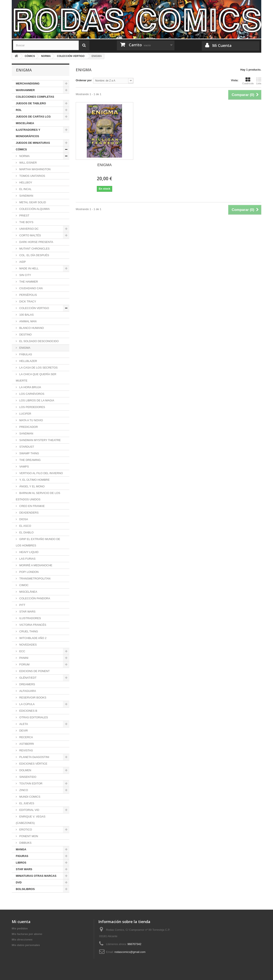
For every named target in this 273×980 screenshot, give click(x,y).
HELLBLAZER (28, 361)
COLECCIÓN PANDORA (34, 598)
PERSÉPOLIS (28, 295)
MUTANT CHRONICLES (34, 249)
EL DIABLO (26, 532)
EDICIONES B (28, 711)
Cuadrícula (248, 81)
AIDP (22, 262)
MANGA (21, 849)
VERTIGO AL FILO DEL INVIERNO (41, 473)
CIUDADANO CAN (31, 288)
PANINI (23, 658)
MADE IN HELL (29, 268)
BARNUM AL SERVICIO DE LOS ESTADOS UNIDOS (38, 496)
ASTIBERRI (26, 744)
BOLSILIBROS (25, 889)
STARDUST (26, 447)
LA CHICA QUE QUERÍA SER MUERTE (36, 377)
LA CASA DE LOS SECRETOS (38, 368)
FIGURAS (22, 856)
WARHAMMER (25, 90)
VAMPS (24, 467)
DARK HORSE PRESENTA (36, 242)
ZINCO (23, 790)
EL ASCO (25, 526)
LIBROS (21, 863)
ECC (22, 651)
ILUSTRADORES (30, 618)
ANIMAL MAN (28, 321)
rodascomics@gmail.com (130, 952)
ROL (19, 110)
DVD (19, 882)
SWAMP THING (29, 453)
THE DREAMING (30, 460)
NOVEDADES (28, 645)
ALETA (23, 724)
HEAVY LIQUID (28, 552)
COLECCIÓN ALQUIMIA (34, 209)
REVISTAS (26, 750)
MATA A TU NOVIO (31, 420)
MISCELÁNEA (25, 123)
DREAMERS (27, 684)
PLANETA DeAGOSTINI (34, 757)
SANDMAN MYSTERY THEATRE (40, 440)
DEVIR (23, 731)
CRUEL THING (28, 631)
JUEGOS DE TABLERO (31, 103)
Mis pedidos (20, 928)
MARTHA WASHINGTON (35, 169)
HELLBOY (25, 182)
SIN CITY (25, 275)
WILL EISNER (28, 163)
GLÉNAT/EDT (28, 678)
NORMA (24, 156)
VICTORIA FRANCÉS (32, 625)
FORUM (24, 664)
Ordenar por (84, 80)
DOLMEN (25, 770)
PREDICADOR (28, 427)
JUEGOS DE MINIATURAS (33, 143)
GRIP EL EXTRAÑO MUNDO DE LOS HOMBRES (38, 542)
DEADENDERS (29, 513)
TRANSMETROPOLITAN (34, 579)
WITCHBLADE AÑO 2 (33, 638)
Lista (259, 81)
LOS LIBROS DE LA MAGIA (36, 400)
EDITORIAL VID (29, 810)
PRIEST (24, 216)
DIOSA (23, 519)
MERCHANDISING (28, 83)
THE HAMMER (28, 282)
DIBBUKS (25, 843)
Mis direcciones (22, 940)
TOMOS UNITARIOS (32, 176)
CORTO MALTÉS (30, 235)
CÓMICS (21, 149)
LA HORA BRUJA (30, 387)
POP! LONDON (29, 572)
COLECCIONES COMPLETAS (35, 97)
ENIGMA (24, 348)
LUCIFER (25, 414)
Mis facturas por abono (27, 934)
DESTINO (25, 335)
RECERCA (26, 737)
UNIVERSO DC (29, 229)
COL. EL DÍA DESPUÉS (34, 255)
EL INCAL (25, 189)
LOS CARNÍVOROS (31, 394)
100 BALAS (26, 315)
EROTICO (25, 830)
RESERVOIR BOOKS (32, 698)
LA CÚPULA (27, 704)
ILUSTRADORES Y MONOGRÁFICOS (28, 133)
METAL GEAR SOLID (32, 202)
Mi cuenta (21, 922)
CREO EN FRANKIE (32, 506)
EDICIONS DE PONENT (34, 671)
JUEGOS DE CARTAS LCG (33, 117)
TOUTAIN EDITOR (30, 783)
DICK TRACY (27, 301)
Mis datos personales (26, 945)
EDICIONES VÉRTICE (33, 764)
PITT (22, 605)
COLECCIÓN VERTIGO (34, 308)
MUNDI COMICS (29, 797)
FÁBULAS (25, 354)
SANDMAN (26, 196)
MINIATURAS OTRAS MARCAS (36, 876)
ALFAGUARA (27, 691)
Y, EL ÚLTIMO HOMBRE (34, 480)
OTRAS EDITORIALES (33, 717)
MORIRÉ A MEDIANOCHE (35, 565)
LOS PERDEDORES (32, 407)
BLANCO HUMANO (31, 328)
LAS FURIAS (27, 559)
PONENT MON (28, 836)
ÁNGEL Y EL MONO (32, 486)
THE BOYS (26, 222)
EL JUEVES (26, 803)
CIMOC (24, 585)
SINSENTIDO (27, 777)
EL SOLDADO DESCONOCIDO (39, 341)
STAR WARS (27, 612)
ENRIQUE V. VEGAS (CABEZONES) (31, 820)
